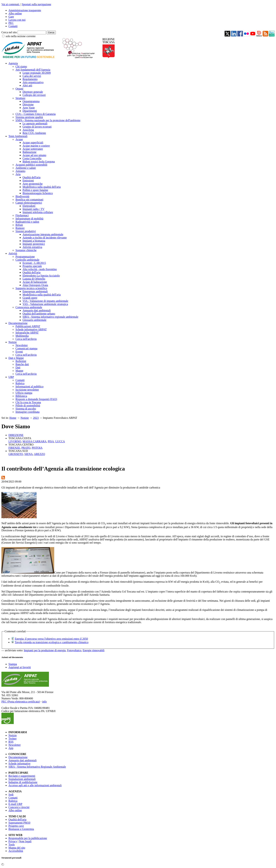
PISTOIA (37, 448)
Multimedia (22, 336)
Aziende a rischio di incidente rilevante (45, 238)
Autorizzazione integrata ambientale (43, 234)
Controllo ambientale (27, 260)
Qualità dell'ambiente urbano (39, 314)
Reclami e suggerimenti (22, 776)
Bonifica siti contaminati (29, 200)
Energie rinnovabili (94, 650)
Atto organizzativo (33, 82)
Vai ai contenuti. (11, 4)
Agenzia (13, 63)
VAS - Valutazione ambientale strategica (45, 304)
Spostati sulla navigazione (37, 4)
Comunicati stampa (26, 348)
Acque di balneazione (35, 282)
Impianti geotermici (34, 244)
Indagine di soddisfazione (23, 782)
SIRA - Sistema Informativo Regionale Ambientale (37, 767)
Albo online (15, 13)
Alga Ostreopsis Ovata (35, 285)
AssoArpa (28, 130)
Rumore (20, 228)
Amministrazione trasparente (25, 10)
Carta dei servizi (32, 76)
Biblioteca (21, 396)
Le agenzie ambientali (35, 123)
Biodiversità (22, 196)
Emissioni (28, 181)
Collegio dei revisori (34, 95)
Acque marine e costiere (36, 146)
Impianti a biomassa (34, 241)
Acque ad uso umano (34, 155)
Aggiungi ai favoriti (20, 667)
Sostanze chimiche (26, 250)
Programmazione (25, 257)
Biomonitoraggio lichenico (38, 193)
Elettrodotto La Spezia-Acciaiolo (41, 276)
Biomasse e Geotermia (21, 829)
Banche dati (22, 364)
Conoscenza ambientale (29, 307)
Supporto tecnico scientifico (31, 288)
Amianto (20, 171)
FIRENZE (14, 448)
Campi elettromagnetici (29, 203)
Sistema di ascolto (26, 409)
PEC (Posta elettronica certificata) (21, 702)
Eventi (19, 352)
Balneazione (29, 152)
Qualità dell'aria (32, 177)
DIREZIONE (16, 435)
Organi (19, 89)
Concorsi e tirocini (19, 807)
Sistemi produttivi (26, 231)
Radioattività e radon (27, 222)
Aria (18, 174)
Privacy (13, 841)
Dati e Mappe (16, 358)
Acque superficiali (33, 142)
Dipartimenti (30, 111)
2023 (36, 418)
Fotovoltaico (74, 650)
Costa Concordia (32, 158)
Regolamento (30, 79)
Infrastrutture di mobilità (29, 219)
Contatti (13, 26)
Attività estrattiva (32, 247)
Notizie (13, 342)
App (11, 748)
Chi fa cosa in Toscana (28, 402)
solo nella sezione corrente (21, 36)
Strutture (20, 98)
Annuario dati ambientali (37, 310)
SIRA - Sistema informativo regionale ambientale (50, 317)
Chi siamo (21, 66)
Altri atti (27, 85)
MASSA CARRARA (34, 441)
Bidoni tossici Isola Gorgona (39, 162)
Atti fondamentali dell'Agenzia (33, 70)
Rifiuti (19, 225)
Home (13, 418)
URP (11, 377)
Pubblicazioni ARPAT (28, 326)
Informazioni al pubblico (29, 386)
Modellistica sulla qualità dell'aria (42, 187)
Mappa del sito (17, 848)
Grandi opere (30, 298)
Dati (18, 367)
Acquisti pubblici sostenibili (31, 165)
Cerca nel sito (9, 32)
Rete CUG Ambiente (34, 133)
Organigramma (31, 101)
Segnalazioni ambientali (22, 779)
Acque (19, 139)
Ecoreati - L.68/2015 (34, 263)
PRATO (26, 448)
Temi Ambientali (18, 136)
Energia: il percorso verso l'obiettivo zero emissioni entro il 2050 (51, 639)
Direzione (28, 104)
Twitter (12, 739)
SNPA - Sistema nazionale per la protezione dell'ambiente (48, 120)
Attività (13, 253)
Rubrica (20, 383)
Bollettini (21, 361)
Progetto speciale (32, 266)
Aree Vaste (29, 108)
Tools (12, 845)
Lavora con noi (17, 20)
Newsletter (22, 345)
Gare (11, 17)
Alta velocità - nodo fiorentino (40, 269)
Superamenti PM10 (19, 823)
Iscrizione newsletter (27, 390)
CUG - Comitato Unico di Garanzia (36, 114)
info (44, 702)
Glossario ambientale (34, 320)
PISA (51, 441)
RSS (11, 742)
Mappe (19, 371)
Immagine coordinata (27, 412)
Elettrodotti (29, 206)
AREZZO (40, 454)
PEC (11, 23)
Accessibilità (16, 851)
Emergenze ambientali (35, 291)
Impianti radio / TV (34, 209)
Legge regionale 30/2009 (37, 73)
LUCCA (60, 441)
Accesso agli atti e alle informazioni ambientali (35, 785)
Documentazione (18, 323)
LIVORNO (15, 441)
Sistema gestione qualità (29, 117)
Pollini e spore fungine (35, 190)
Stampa (13, 664)
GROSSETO (16, 454)
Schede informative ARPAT (31, 329)
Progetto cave (16, 826)
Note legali (25, 841)
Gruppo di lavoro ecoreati (37, 127)
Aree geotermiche (33, 184)
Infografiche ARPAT (27, 333)
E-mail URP (15, 804)
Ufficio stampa (24, 393)
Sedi (11, 795)
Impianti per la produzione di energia (45, 650)
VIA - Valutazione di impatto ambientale (45, 301)
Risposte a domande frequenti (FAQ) (36, 399)
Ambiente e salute (26, 168)
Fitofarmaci (22, 215)
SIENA (28, 454)
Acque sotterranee (33, 149)
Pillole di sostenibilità (28, 405)
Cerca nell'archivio (26, 339)
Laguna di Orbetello (34, 279)
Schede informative (19, 764)
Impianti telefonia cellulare (38, 212)
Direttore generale (33, 92)
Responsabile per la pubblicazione (28, 838)
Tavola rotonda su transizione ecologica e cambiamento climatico (52, 642)
